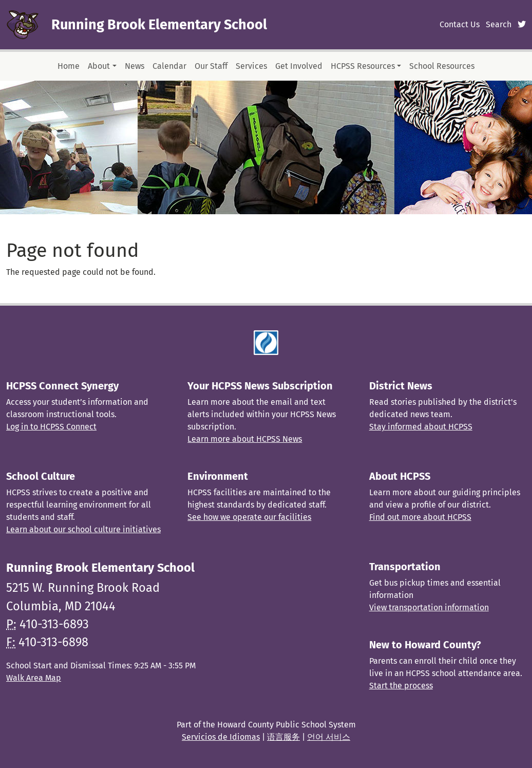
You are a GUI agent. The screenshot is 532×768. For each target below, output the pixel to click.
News (135, 66)
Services (251, 66)
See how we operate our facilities (249, 517)
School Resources (442, 66)
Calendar (169, 66)
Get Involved (299, 66)
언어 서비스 (329, 737)
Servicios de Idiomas (221, 737)
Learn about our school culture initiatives (83, 529)
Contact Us (460, 24)
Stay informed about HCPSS (421, 427)
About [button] (99, 66)
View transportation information (429, 607)
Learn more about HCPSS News (245, 439)
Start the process (401, 686)
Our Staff (211, 66)
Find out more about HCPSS (420, 517)
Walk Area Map (34, 678)
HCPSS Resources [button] (363, 66)
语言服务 (283, 737)
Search (499, 24)
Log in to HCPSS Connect (51, 427)
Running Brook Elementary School (159, 25)
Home (69, 66)
